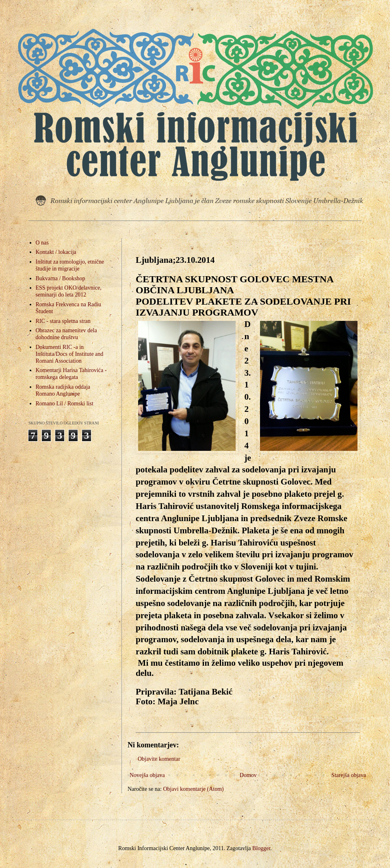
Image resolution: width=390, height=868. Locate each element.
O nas (42, 243)
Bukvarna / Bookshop (61, 278)
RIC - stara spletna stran (63, 321)
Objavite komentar (159, 759)
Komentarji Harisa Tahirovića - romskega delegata (71, 374)
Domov (248, 775)
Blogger (261, 848)
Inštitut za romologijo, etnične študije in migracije (70, 265)
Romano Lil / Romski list (65, 404)
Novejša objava (147, 775)
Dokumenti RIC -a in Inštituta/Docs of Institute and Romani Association (70, 354)
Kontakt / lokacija (56, 252)
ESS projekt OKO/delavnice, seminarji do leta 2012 (69, 291)
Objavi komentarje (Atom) (193, 789)
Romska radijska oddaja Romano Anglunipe (63, 390)
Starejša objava (349, 775)
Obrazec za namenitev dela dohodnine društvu (66, 334)
